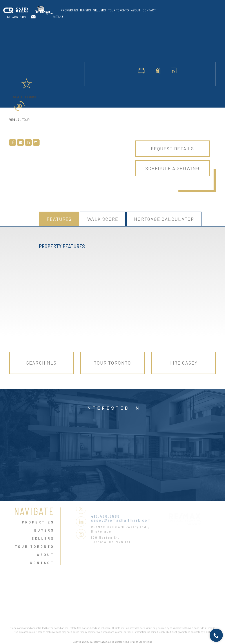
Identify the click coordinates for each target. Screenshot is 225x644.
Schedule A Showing (172, 168)
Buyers (86, 10)
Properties (69, 10)
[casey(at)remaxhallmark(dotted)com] (34, 17)
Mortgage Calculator (164, 219)
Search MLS (41, 363)
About (136, 10)
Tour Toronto (118, 10)
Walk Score (103, 219)
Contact (149, 10)
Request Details (173, 148)
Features (59, 219)
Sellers (100, 10)
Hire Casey (184, 363)
